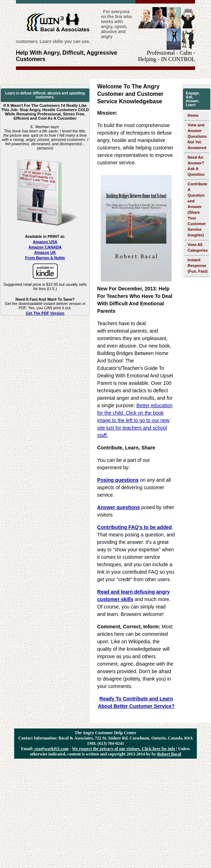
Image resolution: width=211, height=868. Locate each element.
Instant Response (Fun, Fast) (198, 266)
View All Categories (198, 247)
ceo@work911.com (51, 749)
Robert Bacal (169, 754)
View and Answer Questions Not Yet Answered (197, 136)
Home (193, 115)
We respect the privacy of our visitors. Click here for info (124, 749)
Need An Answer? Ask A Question (196, 166)
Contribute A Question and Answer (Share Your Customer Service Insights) (198, 209)
